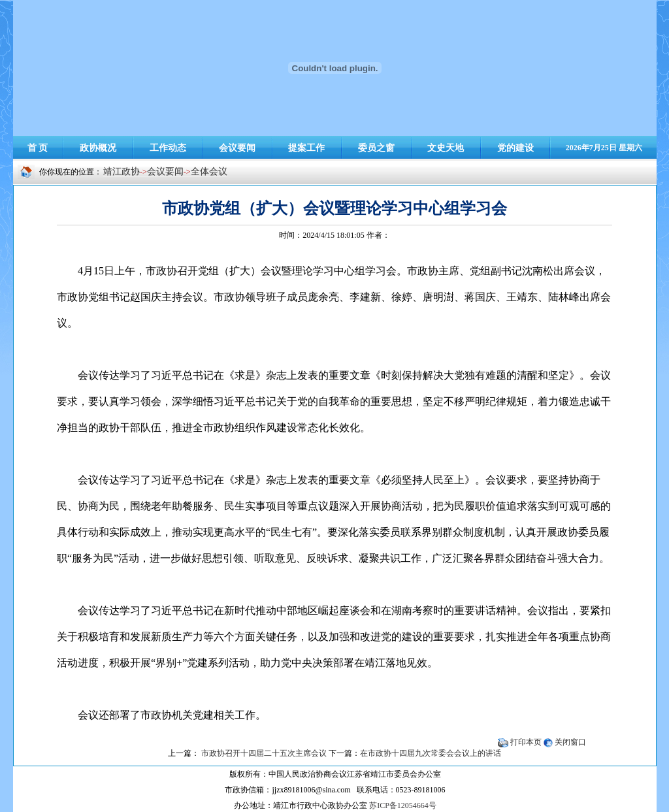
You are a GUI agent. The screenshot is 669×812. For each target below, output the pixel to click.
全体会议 (209, 171)
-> (187, 172)
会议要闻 (165, 171)
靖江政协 (122, 171)
